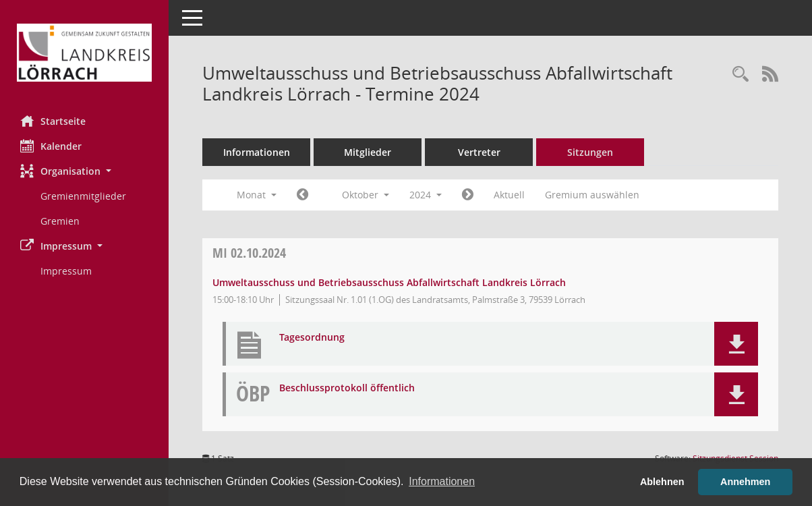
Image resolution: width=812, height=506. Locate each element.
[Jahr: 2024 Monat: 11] (468, 195)
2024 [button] (426, 195)
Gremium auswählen (592, 195)
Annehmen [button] (745, 482)
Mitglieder (368, 152)
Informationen (257, 152)
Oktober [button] (366, 195)
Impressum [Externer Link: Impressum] (66, 271)
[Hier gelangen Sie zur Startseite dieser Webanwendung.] (84, 53)
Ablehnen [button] (662, 482)
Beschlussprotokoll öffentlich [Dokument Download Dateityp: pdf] (347, 388)
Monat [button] (257, 195)
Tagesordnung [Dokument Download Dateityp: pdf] (312, 338)
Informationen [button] (442, 481)
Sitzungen (590, 152)
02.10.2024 (249, 253)
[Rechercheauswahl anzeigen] (741, 75)
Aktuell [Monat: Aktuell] (509, 195)
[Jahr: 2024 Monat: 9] (302, 195)
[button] (84, 171)
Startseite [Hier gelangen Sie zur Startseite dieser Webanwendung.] (53, 121)
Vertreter (479, 152)
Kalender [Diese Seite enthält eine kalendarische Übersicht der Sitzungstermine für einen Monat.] (51, 146)
